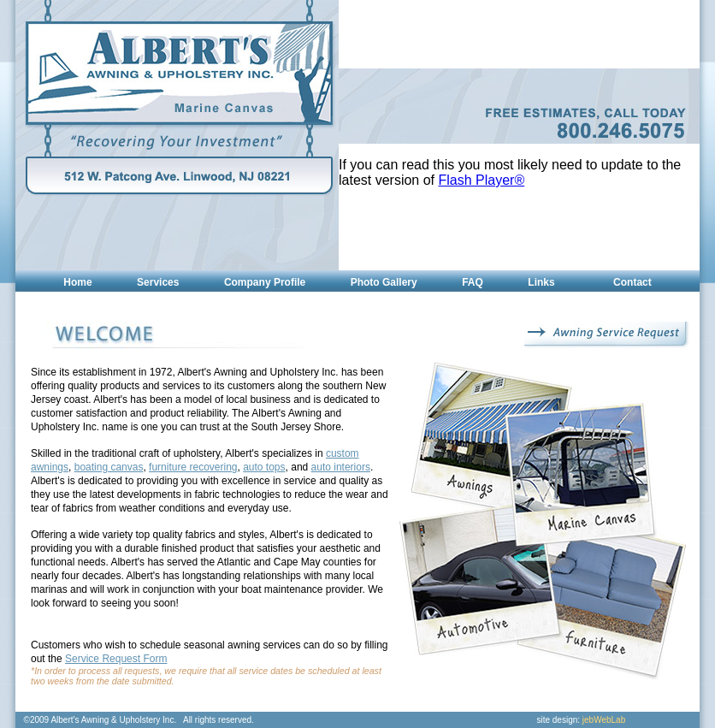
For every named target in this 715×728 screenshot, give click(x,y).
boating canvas (109, 467)
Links (541, 282)
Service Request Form (116, 659)
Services (158, 282)
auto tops (264, 467)
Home (77, 282)
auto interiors (341, 467)
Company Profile (265, 282)
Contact (632, 282)
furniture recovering (193, 467)
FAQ (473, 282)
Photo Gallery (384, 282)
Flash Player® (482, 180)
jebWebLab (604, 720)
